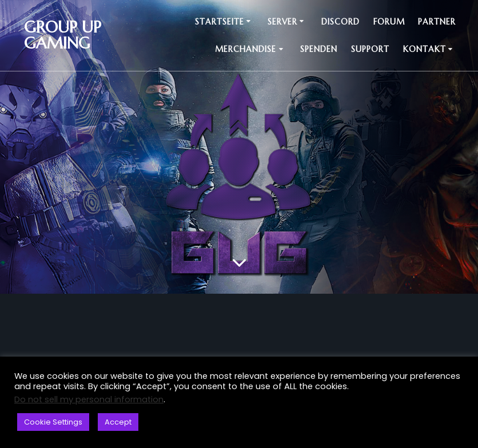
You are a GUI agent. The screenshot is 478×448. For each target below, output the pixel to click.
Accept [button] (118, 422)
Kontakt (425, 49)
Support (370, 49)
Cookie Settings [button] (53, 422)
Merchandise (246, 49)
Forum (389, 22)
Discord (340, 22)
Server (282, 22)
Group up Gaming (63, 35)
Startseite (220, 22)
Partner (437, 22)
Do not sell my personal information (89, 399)
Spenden (319, 49)
